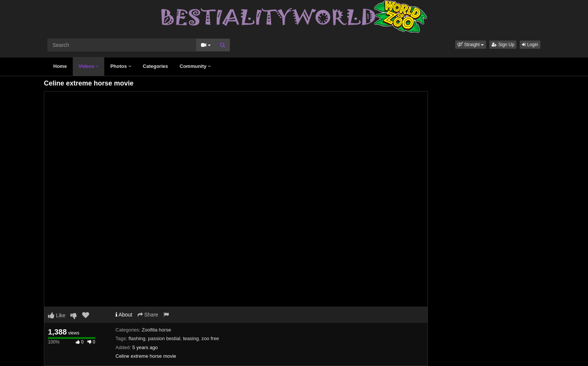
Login (530, 45)
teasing (191, 338)
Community (195, 66)
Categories (155, 66)
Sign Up (503, 45)
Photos (121, 66)
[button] (471, 45)
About (124, 315)
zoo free (210, 338)
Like (57, 315)
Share (148, 315)
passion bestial (164, 338)
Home (60, 66)
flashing (137, 338)
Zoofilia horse (156, 330)
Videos (88, 66)
